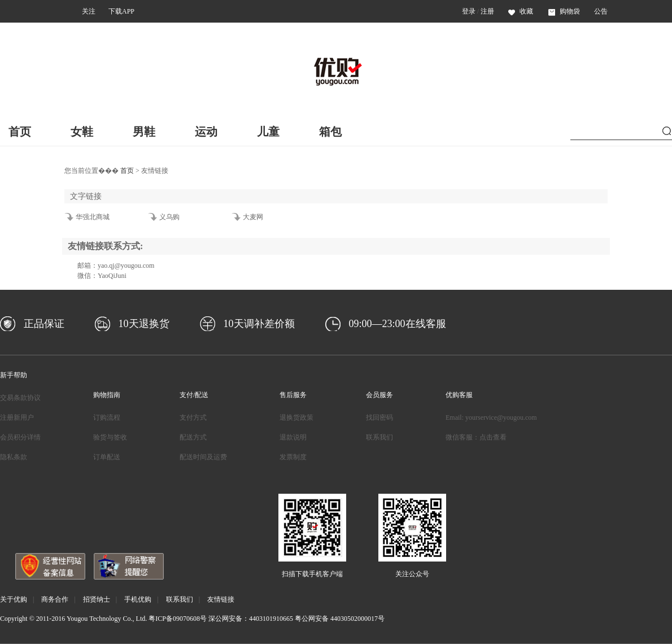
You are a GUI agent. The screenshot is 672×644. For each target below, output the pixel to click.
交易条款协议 (20, 398)
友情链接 (221, 599)
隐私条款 (14, 457)
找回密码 (379, 417)
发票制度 (293, 457)
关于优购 (14, 599)
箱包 (330, 132)
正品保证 (44, 324)
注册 (487, 11)
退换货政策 (296, 417)
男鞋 (144, 132)
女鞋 (82, 132)
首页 (20, 132)
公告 (601, 11)
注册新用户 (17, 417)
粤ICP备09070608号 (178, 619)
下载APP (121, 11)
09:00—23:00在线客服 (398, 324)
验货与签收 (110, 437)
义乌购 (169, 217)
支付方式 (193, 417)
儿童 (268, 132)
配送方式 (193, 437)
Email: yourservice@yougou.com (491, 417)
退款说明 (293, 437)
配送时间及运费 (203, 457)
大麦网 (253, 217)
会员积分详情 (20, 437)
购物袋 (564, 11)
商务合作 (55, 599)
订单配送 (107, 457)
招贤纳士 (97, 599)
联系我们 (379, 437)
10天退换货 (144, 324)
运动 (206, 132)
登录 (469, 11)
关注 (89, 11)
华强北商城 (93, 217)
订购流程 (107, 417)
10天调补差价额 (259, 324)
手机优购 (138, 599)
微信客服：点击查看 (476, 437)
